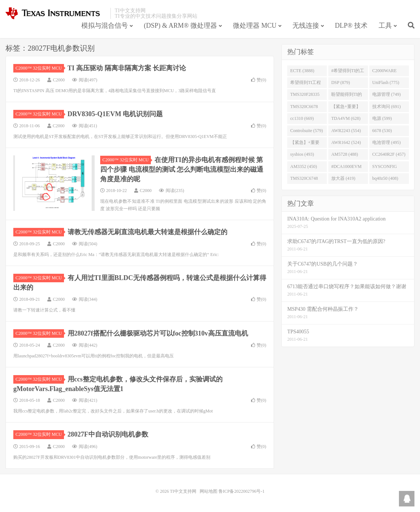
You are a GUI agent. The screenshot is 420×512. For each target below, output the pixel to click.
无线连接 (306, 26)
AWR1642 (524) (346, 142)
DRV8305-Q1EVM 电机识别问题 (115, 114)
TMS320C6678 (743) (304, 108)
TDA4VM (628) (346, 118)
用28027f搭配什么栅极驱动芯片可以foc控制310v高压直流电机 (158, 333)
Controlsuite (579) (306, 131)
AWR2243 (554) (346, 131)
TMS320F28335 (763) (305, 96)
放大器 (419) (343, 178)
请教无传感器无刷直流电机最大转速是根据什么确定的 (148, 232)
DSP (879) (341, 82)
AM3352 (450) (304, 166)
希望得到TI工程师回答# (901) (306, 84)
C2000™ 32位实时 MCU (40, 68)
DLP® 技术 (351, 26)
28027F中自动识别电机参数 (108, 434)
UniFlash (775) (386, 82)
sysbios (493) (302, 154)
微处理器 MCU (255, 26)
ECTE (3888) (302, 71)
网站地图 (209, 491)
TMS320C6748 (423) (304, 180)
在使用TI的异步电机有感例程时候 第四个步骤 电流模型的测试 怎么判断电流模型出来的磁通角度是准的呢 (182, 169)
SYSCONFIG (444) (385, 168)
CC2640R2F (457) (389, 154)
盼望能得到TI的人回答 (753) (347, 96)
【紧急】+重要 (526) (305, 144)
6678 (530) (382, 131)
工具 (385, 26)
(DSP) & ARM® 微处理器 (180, 26)
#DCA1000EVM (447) (346, 168)
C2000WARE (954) (385, 72)
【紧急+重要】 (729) (346, 108)
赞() (259, 80)
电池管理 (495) (387, 142)
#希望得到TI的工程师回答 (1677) (348, 72)
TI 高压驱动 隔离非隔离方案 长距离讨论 (127, 68)
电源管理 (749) (387, 94)
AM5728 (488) (345, 154)
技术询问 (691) (387, 107)
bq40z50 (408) (385, 178)
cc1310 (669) (302, 118)
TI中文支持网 (56, 13)
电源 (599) (382, 118)
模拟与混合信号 (105, 26)
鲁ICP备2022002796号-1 (242, 491)
